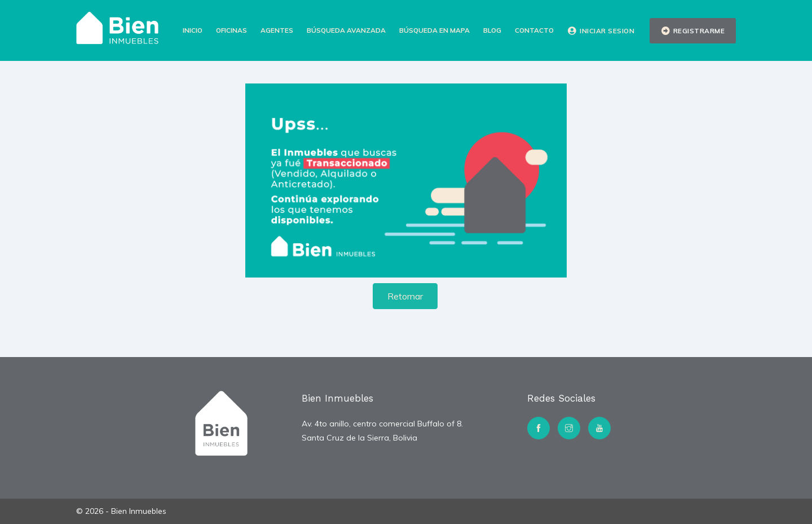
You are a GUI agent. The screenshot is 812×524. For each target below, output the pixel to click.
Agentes (277, 30)
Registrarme (693, 31)
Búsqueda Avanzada (346, 30)
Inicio (193, 30)
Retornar (405, 296)
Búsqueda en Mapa (434, 30)
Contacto (534, 30)
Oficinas (231, 30)
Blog (492, 30)
